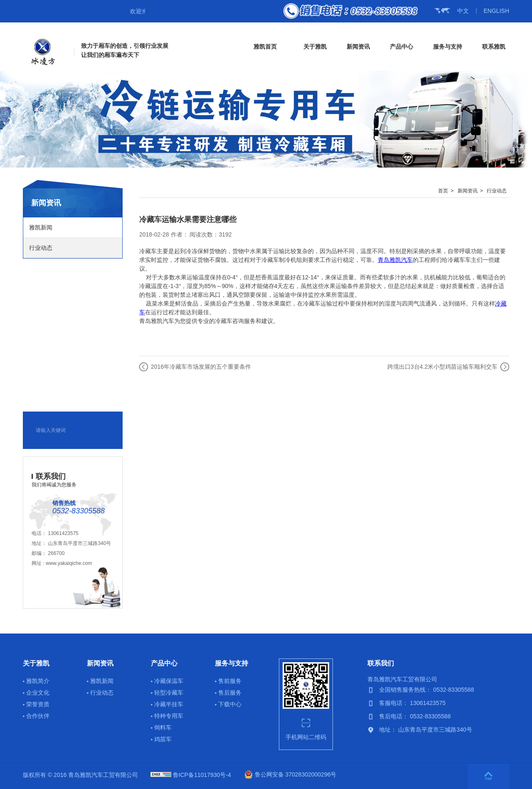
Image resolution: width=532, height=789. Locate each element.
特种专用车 (169, 716)
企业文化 (38, 693)
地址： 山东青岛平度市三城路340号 (425, 730)
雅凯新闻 (41, 227)
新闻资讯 (358, 47)
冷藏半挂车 (169, 704)
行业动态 (41, 248)
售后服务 (230, 693)
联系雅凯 (494, 47)
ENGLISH (496, 11)
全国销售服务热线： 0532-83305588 (426, 690)
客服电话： (394, 703)
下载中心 (230, 704)
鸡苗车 (163, 739)
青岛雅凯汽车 (395, 260)
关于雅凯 (315, 47)
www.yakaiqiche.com (69, 563)
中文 (463, 11)
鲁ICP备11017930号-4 (202, 775)
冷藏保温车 (169, 681)
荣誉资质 (38, 704)
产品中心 (401, 47)
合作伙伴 (38, 716)
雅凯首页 (265, 47)
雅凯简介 (38, 681)
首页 (443, 191)
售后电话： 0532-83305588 (415, 716)
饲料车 (163, 727)
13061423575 (63, 533)
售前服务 (230, 681)
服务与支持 (448, 47)
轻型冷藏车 (169, 693)
